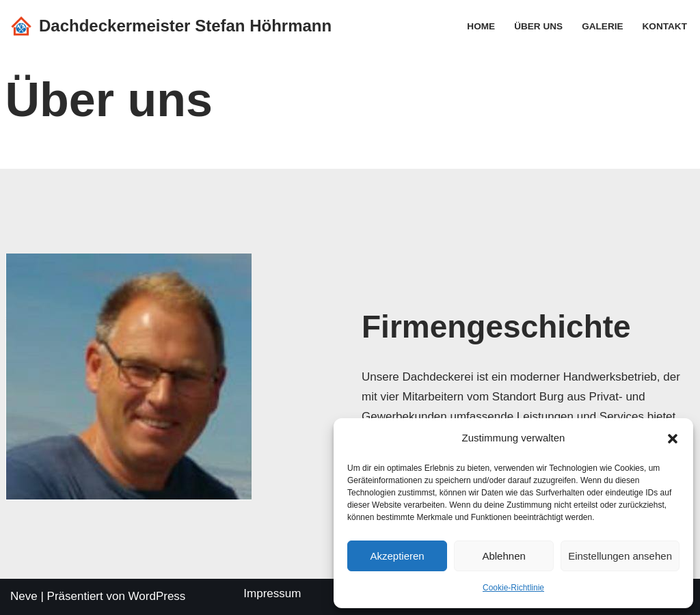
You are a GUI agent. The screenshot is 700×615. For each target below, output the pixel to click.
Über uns (538, 26)
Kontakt (665, 26)
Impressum (272, 593)
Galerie (602, 26)
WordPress (157, 596)
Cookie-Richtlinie (513, 588)
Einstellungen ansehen (620, 556)
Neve (24, 596)
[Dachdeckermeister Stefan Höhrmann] (171, 26)
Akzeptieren (397, 556)
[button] (673, 439)
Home (481, 26)
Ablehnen (503, 556)
